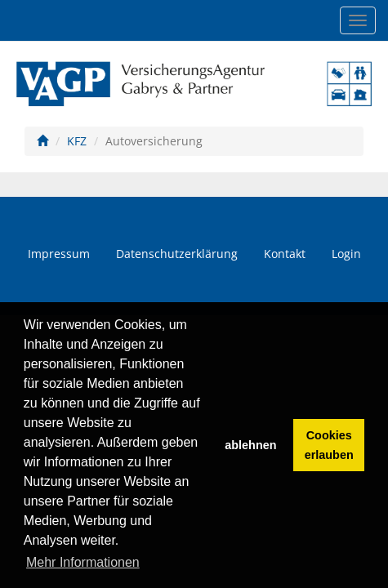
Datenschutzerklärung (177, 254)
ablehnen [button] (250, 445)
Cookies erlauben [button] (329, 445)
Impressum (59, 254)
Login (346, 254)
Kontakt (285, 254)
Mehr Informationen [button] (83, 562)
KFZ (77, 141)
